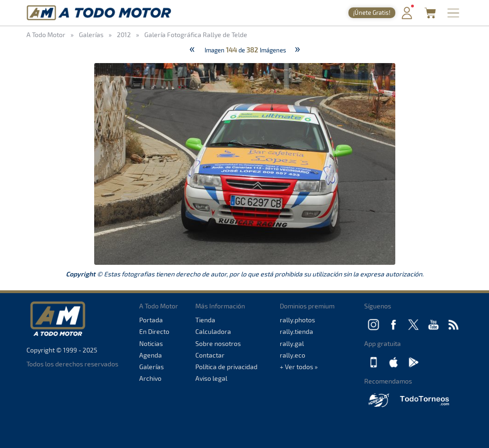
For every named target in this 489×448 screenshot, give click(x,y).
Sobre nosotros (218, 343)
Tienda (205, 320)
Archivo (150, 378)
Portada (151, 320)
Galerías (151, 367)
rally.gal (292, 343)
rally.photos (297, 320)
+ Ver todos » (299, 367)
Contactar (210, 355)
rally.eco (293, 355)
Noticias (151, 343)
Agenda (151, 355)
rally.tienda (296, 331)
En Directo (154, 331)
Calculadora (213, 331)
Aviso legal (211, 378)
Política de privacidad (226, 367)
